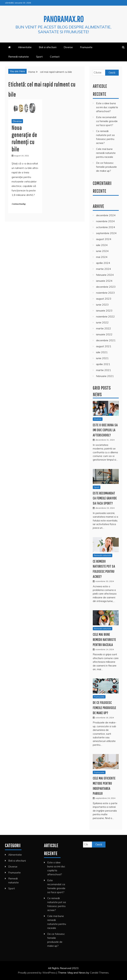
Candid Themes (99, 973)
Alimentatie (25, 47)
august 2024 (104, 239)
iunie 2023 (102, 305)
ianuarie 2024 (104, 281)
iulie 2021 (102, 352)
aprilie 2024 (103, 263)
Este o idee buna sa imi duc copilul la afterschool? (107, 107)
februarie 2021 (105, 376)
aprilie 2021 (103, 364)
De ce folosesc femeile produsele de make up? (106, 167)
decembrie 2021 (106, 340)
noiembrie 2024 (105, 221)
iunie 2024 (102, 251)
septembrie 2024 (106, 233)
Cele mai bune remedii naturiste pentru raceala (106, 153)
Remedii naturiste (19, 57)
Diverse (68, 47)
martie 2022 (104, 328)
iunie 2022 (102, 322)
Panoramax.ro (64, 19)
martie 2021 (104, 370)
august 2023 (104, 299)
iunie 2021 (102, 358)
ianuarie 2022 (104, 334)
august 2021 (104, 346)
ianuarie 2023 (104, 311)
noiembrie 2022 (105, 316)
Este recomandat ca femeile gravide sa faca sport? (107, 121)
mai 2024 (102, 257)
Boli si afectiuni (48, 47)
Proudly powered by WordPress (37, 973)
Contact (55, 57)
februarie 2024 (105, 275)
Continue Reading (18, 204)
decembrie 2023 (106, 287)
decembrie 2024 (106, 215)
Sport (39, 57)
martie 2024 (104, 269)
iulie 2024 (102, 245)
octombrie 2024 (106, 227)
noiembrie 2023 (105, 293)
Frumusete (86, 47)
